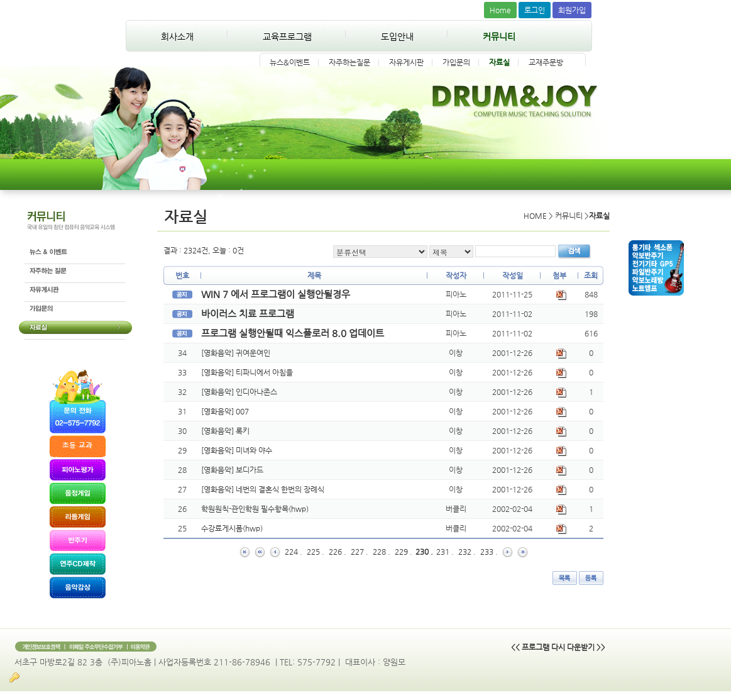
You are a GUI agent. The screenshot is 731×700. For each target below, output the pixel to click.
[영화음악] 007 (225, 411)
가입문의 (456, 62)
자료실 (499, 62)
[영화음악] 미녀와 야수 (237, 450)
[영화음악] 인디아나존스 (239, 392)
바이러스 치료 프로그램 (248, 314)
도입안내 (397, 36)
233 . (489, 552)
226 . (338, 552)
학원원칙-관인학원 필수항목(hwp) (255, 509)
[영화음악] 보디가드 (232, 470)
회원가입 (572, 10)
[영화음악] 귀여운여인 (236, 353)
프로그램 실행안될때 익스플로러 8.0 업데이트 (293, 333)
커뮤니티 (499, 36)
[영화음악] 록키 (225, 431)
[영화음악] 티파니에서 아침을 (247, 372)
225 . (316, 552)
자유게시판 (406, 62)
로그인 (535, 10)
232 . (467, 552)
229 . (404, 552)
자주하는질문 (349, 62)
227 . (360, 552)
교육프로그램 (287, 36)
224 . (294, 552)
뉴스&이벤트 (290, 62)
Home (500, 10)
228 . (382, 552)
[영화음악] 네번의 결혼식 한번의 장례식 (263, 489)
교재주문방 (546, 62)
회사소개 (177, 36)
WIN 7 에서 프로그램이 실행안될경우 (276, 294)
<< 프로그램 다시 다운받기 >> (558, 647)
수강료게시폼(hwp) (232, 528)
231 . (445, 552)
